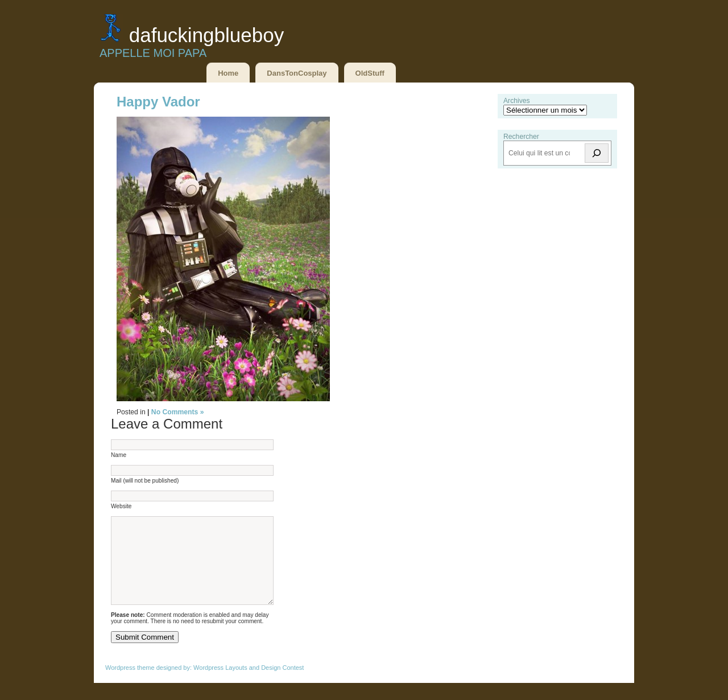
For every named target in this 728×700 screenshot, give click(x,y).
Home (228, 73)
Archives (517, 101)
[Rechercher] (597, 153)
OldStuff (370, 73)
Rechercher (521, 137)
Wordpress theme (130, 685)
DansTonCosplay (297, 73)
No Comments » (178, 412)
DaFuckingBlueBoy (206, 35)
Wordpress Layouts (220, 685)
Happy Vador (158, 102)
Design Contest (282, 685)
